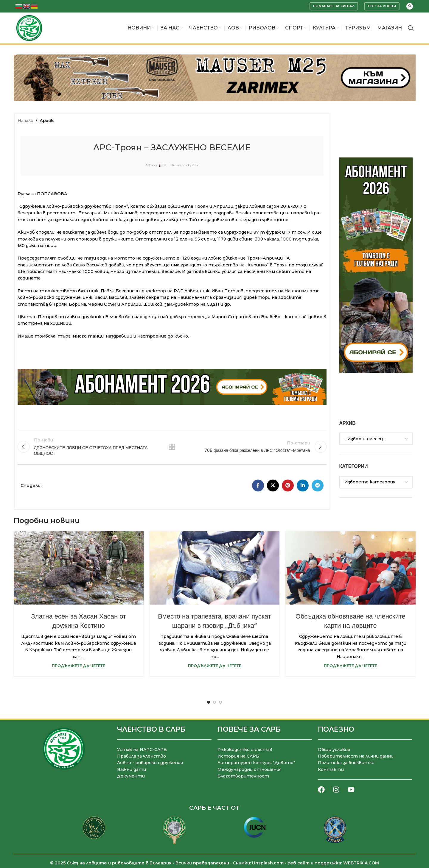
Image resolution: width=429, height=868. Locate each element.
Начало (25, 121)
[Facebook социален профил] (258, 485)
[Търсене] (411, 28)
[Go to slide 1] (209, 702)
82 (164, 165)
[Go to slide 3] (220, 702)
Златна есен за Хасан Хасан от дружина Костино (79, 621)
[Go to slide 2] (214, 702)
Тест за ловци (382, 6)
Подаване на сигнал (334, 6)
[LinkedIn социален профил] (303, 485)
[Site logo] (29, 28)
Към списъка (172, 447)
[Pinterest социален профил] (288, 485)
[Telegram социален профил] (318, 485)
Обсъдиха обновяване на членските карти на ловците (350, 621)
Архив (47, 121)
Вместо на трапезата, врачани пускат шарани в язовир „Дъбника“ (214, 621)
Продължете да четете (79, 666)
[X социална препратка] (273, 485)
